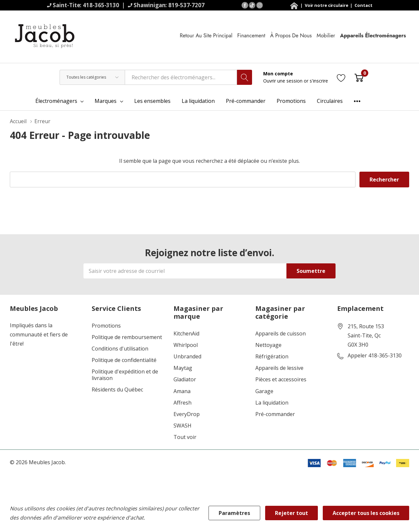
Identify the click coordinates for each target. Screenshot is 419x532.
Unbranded (187, 357)
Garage (264, 391)
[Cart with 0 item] (359, 77)
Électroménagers (56, 101)
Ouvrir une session (283, 81)
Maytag (183, 368)
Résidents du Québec (117, 390)
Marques (106, 101)
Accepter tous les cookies (366, 513)
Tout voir (185, 437)
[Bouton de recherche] (245, 77)
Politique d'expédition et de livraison (125, 375)
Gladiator (185, 380)
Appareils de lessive (279, 368)
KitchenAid (186, 334)
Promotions (106, 326)
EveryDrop (187, 414)
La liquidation (272, 403)
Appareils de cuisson (281, 334)
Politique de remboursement (127, 337)
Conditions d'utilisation (120, 349)
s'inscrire (319, 81)
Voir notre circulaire (327, 5)
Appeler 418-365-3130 (375, 356)
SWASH (182, 426)
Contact (363, 5)
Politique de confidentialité (124, 360)
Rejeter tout (291, 513)
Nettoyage (268, 345)
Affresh (182, 403)
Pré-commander (275, 414)
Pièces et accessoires (281, 380)
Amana (182, 391)
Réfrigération (272, 357)
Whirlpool (186, 345)
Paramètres (234, 513)
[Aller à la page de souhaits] (341, 77)
